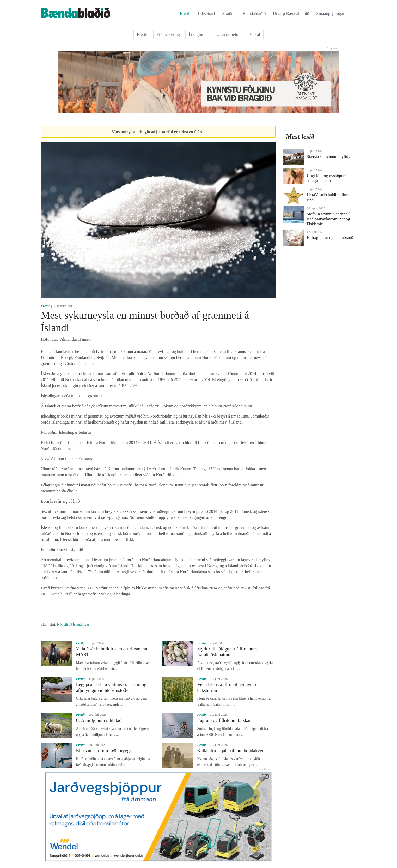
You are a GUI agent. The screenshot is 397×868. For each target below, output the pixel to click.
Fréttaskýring (168, 35)
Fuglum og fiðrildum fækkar (224, 720)
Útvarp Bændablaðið (291, 13)
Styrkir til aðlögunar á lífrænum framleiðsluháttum (227, 652)
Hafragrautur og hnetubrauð (330, 237)
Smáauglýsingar (330, 13)
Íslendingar (81, 625)
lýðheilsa (64, 625)
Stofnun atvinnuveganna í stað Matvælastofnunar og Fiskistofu (328, 219)
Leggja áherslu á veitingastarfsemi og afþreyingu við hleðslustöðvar (111, 688)
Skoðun (229, 13)
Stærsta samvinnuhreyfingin (330, 157)
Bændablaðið (254, 13)
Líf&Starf (206, 13)
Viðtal (255, 35)
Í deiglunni (198, 35)
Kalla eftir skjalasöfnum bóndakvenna (233, 751)
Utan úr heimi (228, 35)
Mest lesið (300, 137)
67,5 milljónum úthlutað (99, 720)
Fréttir (185, 13)
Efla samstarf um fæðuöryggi (103, 751)
